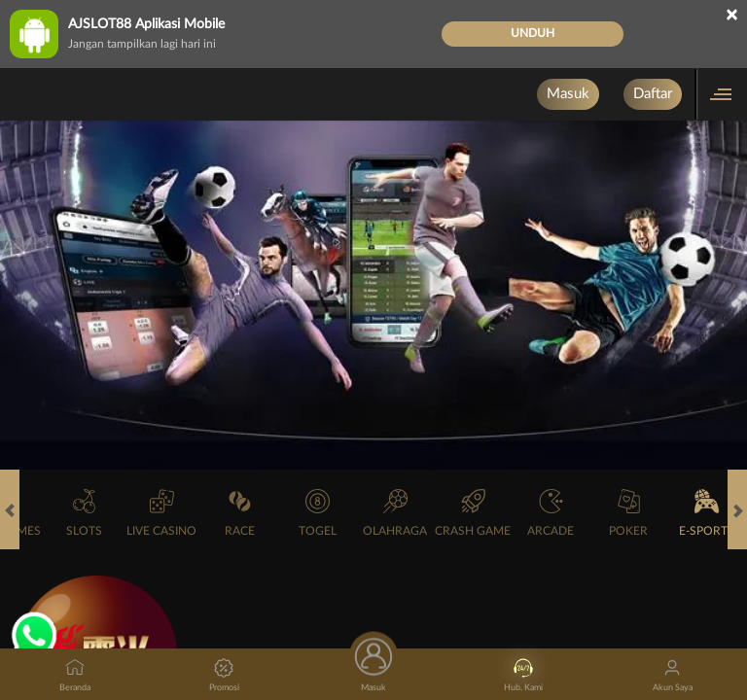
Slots (84, 513)
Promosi (224, 675)
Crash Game (473, 513)
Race (240, 513)
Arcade (551, 513)
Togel (318, 513)
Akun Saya (673, 675)
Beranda (75, 675)
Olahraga (395, 513)
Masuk (568, 94)
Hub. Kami (523, 675)
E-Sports (707, 513)
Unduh (533, 33)
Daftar (653, 94)
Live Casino (161, 513)
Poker (628, 513)
